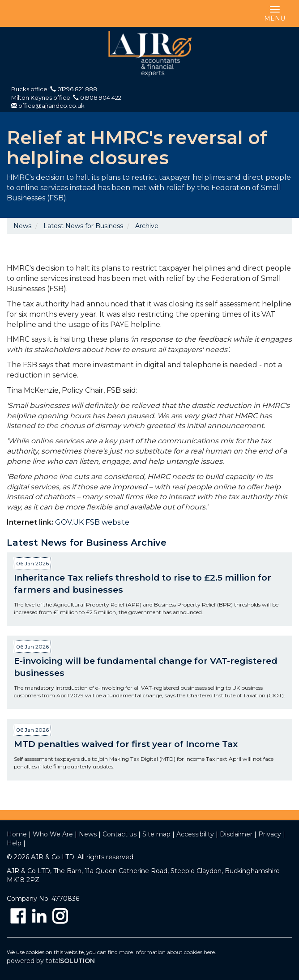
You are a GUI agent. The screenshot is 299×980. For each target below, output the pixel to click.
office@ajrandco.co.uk (48, 106)
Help (14, 843)
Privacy (270, 834)
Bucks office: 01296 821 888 (54, 89)
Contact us (120, 834)
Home (17, 834)
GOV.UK (69, 522)
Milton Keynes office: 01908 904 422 (66, 98)
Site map (156, 834)
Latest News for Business (83, 226)
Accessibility (195, 834)
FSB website (107, 522)
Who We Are (53, 834)
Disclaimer (236, 834)
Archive (147, 226)
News (22, 226)
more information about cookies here (167, 952)
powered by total (51, 961)
